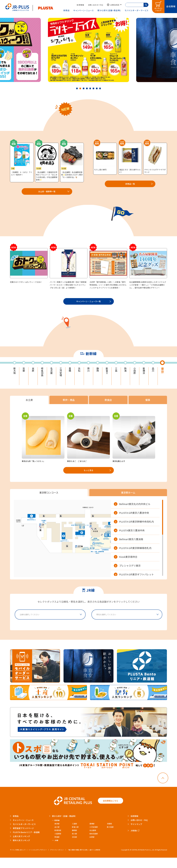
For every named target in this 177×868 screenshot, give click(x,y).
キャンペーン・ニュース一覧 (88, 305)
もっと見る (88, 479)
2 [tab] (80, 88)
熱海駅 (57, 847)
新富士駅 (75, 837)
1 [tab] (76, 88)
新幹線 (57, 831)
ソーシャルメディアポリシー (38, 860)
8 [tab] (101, 88)
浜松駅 (74, 847)
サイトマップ (136, 834)
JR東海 (134, 841)
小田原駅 (58, 844)
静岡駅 (74, 841)
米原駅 (92, 847)
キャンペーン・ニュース (84, 10)
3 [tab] (83, 88)
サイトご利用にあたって (18, 860)
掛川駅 (74, 844)
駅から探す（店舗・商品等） (64, 826)
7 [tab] (97, 88)
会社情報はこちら (111, 811)
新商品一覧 (130, 185)
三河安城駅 (94, 837)
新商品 (67, 10)
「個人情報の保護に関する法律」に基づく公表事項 (84, 860)
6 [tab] (94, 88)
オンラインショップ (158, 9)
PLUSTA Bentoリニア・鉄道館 (26, 843)
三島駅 (74, 834)
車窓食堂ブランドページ (23, 838)
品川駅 (57, 837)
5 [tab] (90, 88)
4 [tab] (87, 88)
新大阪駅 (110, 837)
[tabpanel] (88, 50)
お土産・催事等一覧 (47, 193)
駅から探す (109, 10)
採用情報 (80, 5)
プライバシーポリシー (57, 860)
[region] (137, 548)
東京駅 (57, 834)
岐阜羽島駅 (94, 844)
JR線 (56, 851)
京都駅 (109, 834)
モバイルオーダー (137, 10)
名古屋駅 (93, 841)
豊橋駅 (92, 834)
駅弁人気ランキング (21, 851)
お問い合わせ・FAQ (96, 5)
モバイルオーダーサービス (24, 834)
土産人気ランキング (21, 847)
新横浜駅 (58, 841)
